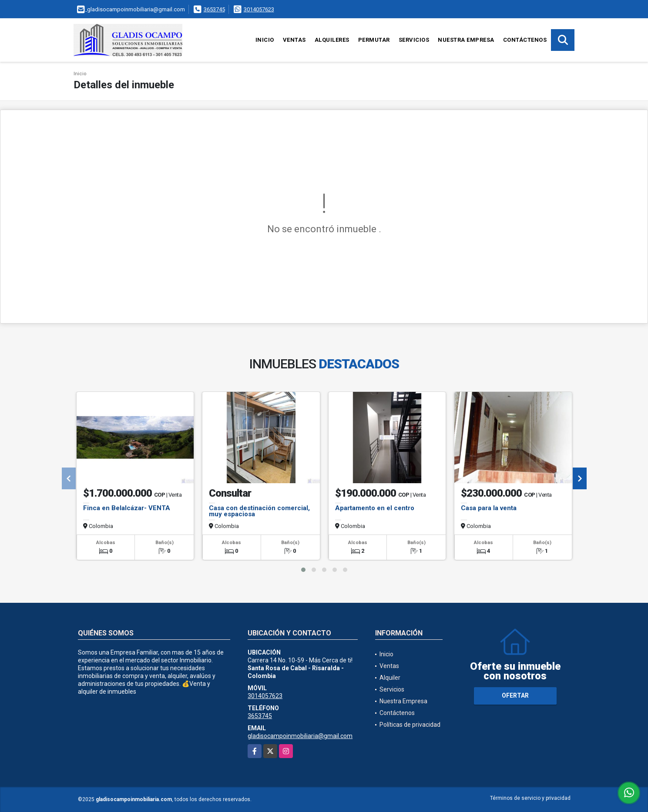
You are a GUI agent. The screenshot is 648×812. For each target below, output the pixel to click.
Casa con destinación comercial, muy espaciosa (259, 511)
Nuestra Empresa (466, 40)
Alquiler (390, 678)
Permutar (374, 40)
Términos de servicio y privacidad (530, 798)
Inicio (265, 40)
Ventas (294, 40)
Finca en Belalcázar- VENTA (127, 508)
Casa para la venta (489, 508)
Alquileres (332, 40)
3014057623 (259, 9)
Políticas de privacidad (410, 725)
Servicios (414, 40)
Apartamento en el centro (375, 508)
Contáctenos (525, 40)
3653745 (214, 9)
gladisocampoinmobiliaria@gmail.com (300, 736)
